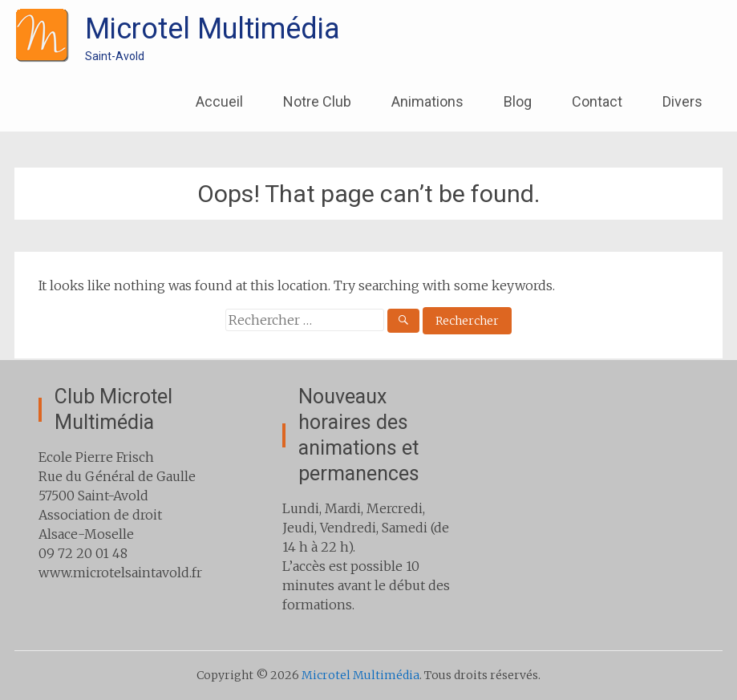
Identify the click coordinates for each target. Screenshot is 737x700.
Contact (597, 101)
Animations (427, 101)
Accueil (219, 101)
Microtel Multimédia (213, 29)
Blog (518, 101)
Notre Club (317, 101)
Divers (682, 101)
